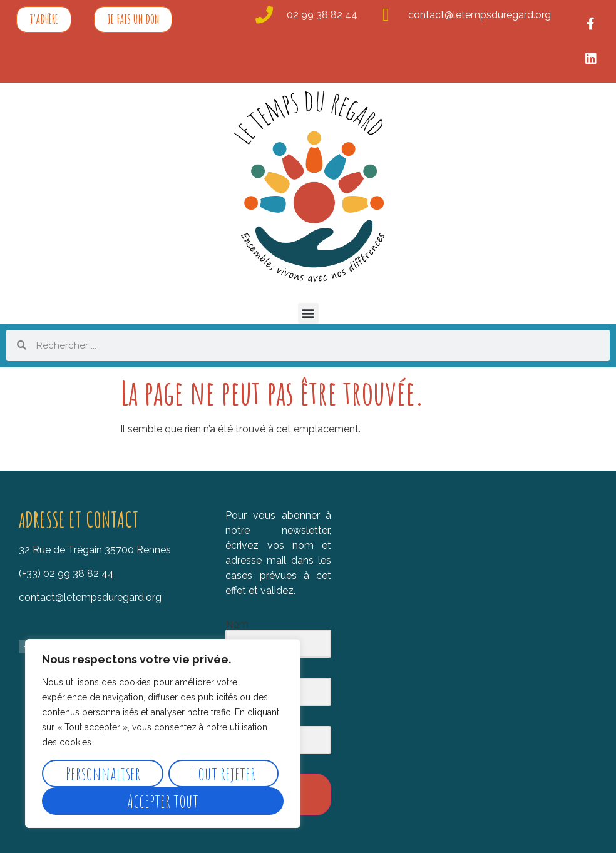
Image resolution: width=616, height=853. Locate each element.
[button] (308, 313)
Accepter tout (163, 801)
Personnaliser (103, 773)
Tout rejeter (224, 773)
